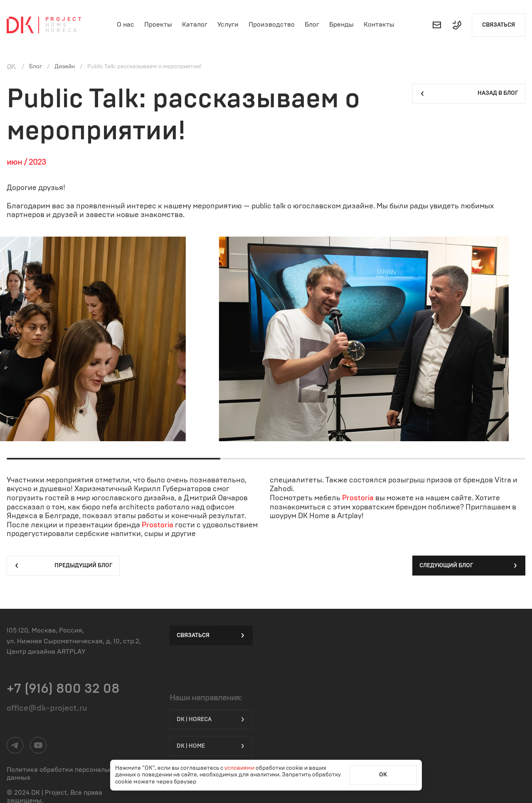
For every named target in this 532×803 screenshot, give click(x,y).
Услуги (228, 25)
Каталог (195, 25)
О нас (126, 25)
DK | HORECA (211, 719)
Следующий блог (469, 566)
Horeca (62, 31)
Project (64, 19)
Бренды (341, 25)
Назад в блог (469, 94)
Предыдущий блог (63, 566)
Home (57, 25)
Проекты (158, 25)
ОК (383, 775)
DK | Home (211, 746)
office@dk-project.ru (47, 708)
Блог (312, 25)
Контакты (379, 25)
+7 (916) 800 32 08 (63, 689)
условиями (240, 768)
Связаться (499, 25)
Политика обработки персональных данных (63, 774)
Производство (272, 25)
